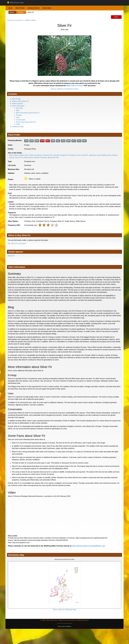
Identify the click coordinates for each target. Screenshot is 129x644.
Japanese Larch (95, 155)
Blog (18, 110)
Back (116, 17)
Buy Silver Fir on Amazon (17, 244)
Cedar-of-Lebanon (35, 155)
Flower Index (47, 8)
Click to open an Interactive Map (65, 610)
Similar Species (17, 104)
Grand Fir (85, 155)
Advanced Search (34, 8)
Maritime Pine (106, 155)
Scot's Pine (19, 157)
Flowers (21, 12)
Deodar (56, 155)
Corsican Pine (48, 155)
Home (10, 8)
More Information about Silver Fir (28, 113)
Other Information (18, 106)
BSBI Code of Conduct (75, 86)
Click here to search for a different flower (21, 20)
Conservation (21, 120)
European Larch (75, 155)
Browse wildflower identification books (65, 89)
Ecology (19, 115)
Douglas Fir (64, 155)
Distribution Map (18, 127)
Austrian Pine (23, 155)
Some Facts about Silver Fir (26, 122)
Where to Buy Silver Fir (20, 101)
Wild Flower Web (15, 3)
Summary (19, 108)
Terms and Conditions (64, 626)
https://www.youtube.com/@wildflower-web (88, 546)
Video (18, 124)
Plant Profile (16, 99)
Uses (18, 117)
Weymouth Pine (53, 157)
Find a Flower (20, 8)
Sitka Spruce (29, 157)
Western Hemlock (40, 157)
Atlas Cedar (13, 155)
